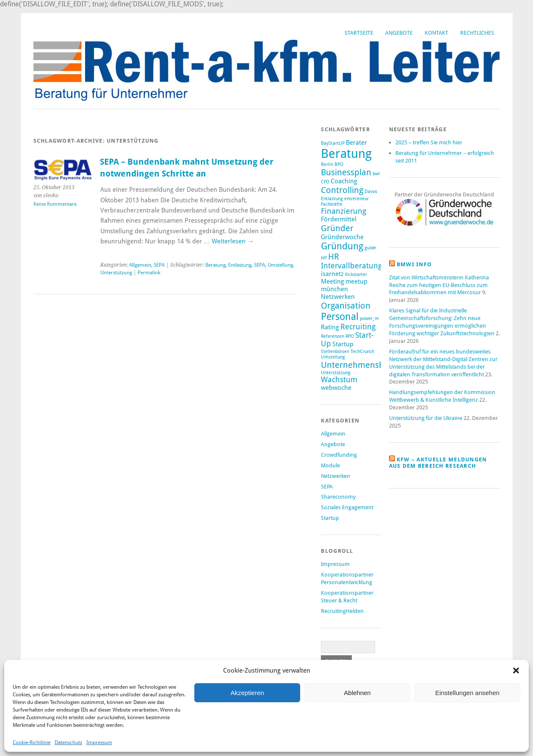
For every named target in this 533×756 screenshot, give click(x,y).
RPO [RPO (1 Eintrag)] (350, 336)
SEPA (159, 265)
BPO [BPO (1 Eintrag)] (339, 164)
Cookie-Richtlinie (32, 742)
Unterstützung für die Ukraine (426, 418)
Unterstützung (116, 273)
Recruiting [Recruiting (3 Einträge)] (358, 327)
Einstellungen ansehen (467, 693)
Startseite (359, 33)
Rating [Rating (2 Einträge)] (330, 327)
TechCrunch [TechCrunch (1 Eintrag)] (362, 352)
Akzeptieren (247, 693)
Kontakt (436, 33)
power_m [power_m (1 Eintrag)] (369, 319)
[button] (516, 670)
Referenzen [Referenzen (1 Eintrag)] (333, 336)
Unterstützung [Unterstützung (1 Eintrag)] (336, 373)
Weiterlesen (233, 241)
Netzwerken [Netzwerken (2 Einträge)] (338, 297)
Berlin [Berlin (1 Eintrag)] (327, 164)
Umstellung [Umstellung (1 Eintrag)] (333, 357)
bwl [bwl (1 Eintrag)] (376, 174)
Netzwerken (336, 476)
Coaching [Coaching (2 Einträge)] (344, 181)
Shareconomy (338, 497)
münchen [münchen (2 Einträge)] (334, 289)
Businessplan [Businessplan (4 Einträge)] (346, 172)
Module (330, 465)
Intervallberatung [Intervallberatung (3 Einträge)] (351, 266)
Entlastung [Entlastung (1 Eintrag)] (332, 199)
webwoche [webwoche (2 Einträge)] (336, 388)
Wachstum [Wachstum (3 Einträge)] (339, 380)
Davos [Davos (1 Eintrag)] (371, 192)
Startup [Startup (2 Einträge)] (343, 344)
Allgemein (140, 265)
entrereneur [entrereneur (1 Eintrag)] (356, 199)
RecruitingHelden (342, 611)
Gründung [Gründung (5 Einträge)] (342, 246)
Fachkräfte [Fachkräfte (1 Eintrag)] (332, 204)
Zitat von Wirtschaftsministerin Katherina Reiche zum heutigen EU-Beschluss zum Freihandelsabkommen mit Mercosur (439, 285)
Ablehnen (357, 693)
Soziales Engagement (347, 507)
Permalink (149, 273)
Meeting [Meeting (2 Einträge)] (333, 281)
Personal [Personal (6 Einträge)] (340, 317)
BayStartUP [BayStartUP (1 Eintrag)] (333, 143)
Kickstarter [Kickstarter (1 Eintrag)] (356, 275)
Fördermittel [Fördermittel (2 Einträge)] (339, 219)
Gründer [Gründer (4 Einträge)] (337, 228)
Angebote (399, 33)
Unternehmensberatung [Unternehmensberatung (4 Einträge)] (367, 365)
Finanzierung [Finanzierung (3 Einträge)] (344, 211)
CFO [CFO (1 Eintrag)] (325, 182)
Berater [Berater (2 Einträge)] (356, 143)
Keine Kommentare (55, 204)
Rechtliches (477, 33)
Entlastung (240, 265)
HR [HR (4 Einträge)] (334, 257)
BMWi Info (414, 264)
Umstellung (280, 265)
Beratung (215, 265)
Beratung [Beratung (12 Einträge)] (346, 154)
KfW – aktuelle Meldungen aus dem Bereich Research (438, 463)
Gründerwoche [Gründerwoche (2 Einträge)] (342, 237)
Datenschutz (68, 742)
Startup (330, 518)
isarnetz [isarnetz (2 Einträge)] (332, 274)
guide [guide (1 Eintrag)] (370, 248)
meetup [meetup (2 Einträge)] (356, 281)
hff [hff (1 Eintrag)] (324, 258)
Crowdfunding (339, 455)
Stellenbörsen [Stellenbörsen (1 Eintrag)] (335, 352)
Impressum (99, 742)
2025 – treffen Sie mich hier (429, 142)
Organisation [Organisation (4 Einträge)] (346, 306)
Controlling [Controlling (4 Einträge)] (342, 190)
